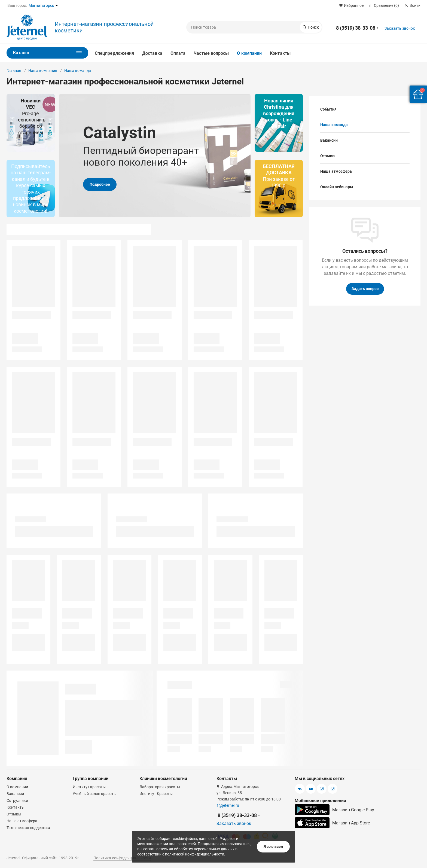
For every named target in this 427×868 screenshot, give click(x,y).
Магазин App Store (332, 823)
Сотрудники (17, 800)
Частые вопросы (211, 53)
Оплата (178, 53)
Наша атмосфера (336, 171)
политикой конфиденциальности (195, 854)
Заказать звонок (400, 28)
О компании (249, 53)
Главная (14, 71)
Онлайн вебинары (337, 187)
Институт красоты (89, 787)
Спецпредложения (114, 53)
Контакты (280, 53)
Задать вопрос (365, 289)
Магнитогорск (41, 5)
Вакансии (329, 140)
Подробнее (100, 184)
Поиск (313, 27)
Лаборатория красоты (160, 787)
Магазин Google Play (334, 810)
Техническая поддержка (28, 828)
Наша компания (43, 71)
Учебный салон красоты (95, 794)
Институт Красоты (156, 794)
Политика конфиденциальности (122, 858)
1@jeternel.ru (228, 805)
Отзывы (328, 156)
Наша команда (78, 71)
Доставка (152, 53)
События (328, 109)
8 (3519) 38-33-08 (356, 28)
